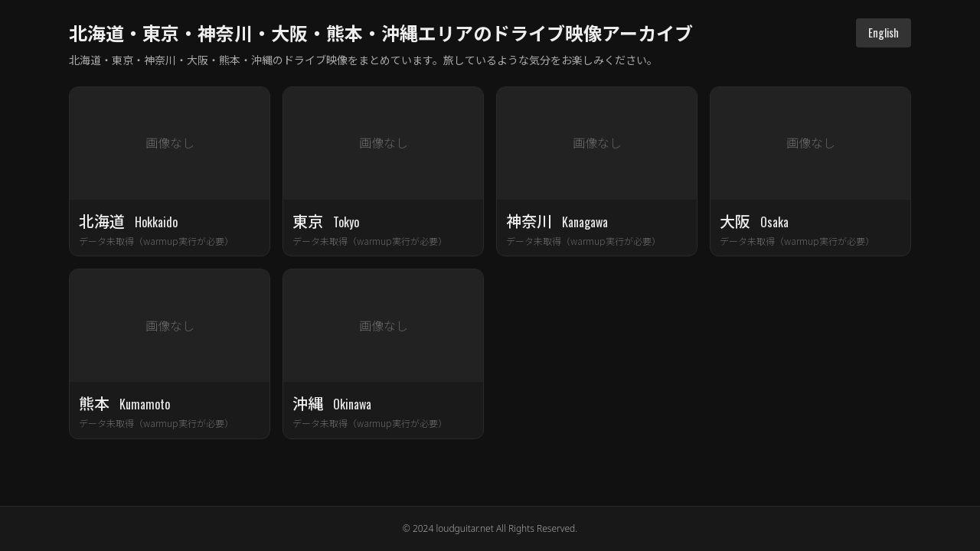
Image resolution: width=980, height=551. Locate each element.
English (884, 33)
